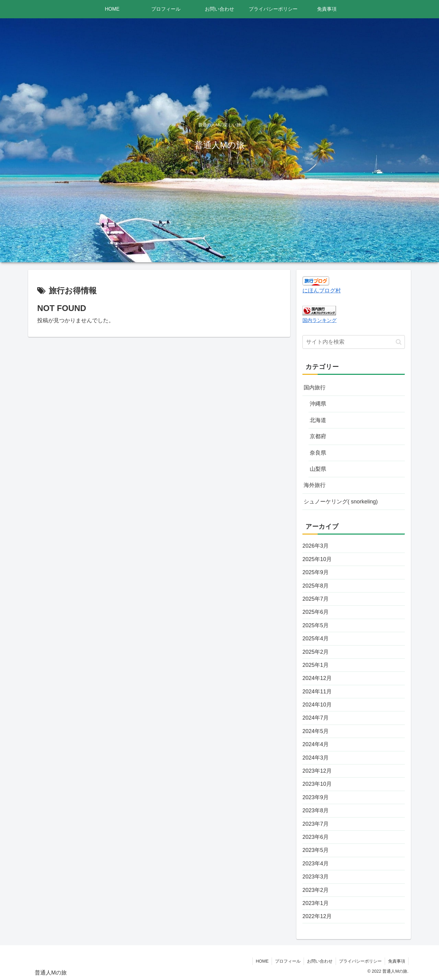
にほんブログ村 (322, 291)
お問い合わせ (320, 961)
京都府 (318, 436)
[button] (399, 342)
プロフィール (288, 961)
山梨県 (318, 469)
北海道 (318, 420)
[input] (354, 342)
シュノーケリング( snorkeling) (341, 502)
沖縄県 (318, 404)
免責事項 (397, 961)
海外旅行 (315, 485)
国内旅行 (315, 388)
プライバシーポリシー (360, 961)
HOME (262, 961)
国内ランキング (319, 320)
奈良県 (318, 453)
